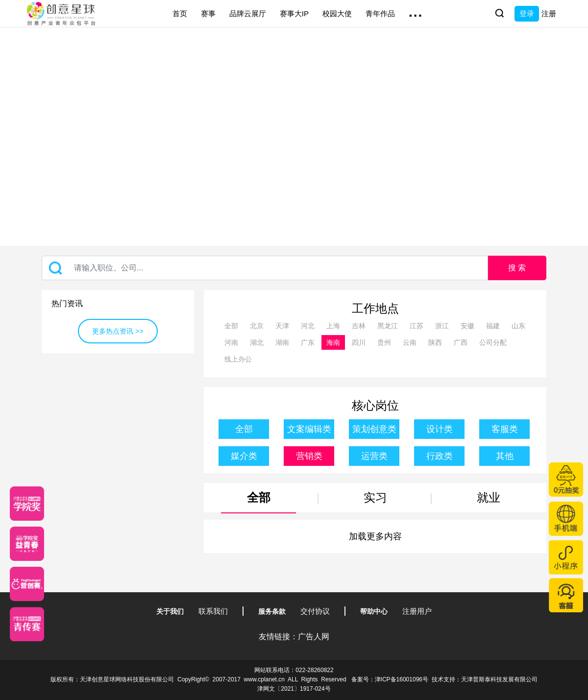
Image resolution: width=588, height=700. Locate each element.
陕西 (435, 342)
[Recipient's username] (265, 268)
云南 (410, 342)
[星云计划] (27, 504)
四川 (359, 342)
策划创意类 (374, 429)
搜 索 (517, 268)
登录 (527, 13)
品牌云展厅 (248, 13)
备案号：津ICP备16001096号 (390, 679)
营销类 (309, 456)
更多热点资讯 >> (118, 331)
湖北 (257, 342)
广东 (308, 342)
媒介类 (244, 456)
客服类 (505, 429)
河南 (231, 342)
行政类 (440, 456)
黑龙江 (388, 326)
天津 (282, 326)
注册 (549, 13)
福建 (493, 326)
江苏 (416, 326)
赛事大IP (294, 13)
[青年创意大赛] (27, 544)
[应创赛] (27, 584)
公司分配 (493, 342)
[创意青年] (27, 624)
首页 (180, 13)
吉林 (359, 326)
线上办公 (238, 359)
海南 (333, 342)
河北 (308, 326)
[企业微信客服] (566, 595)
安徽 (467, 326)
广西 (461, 342)
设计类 (440, 429)
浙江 (442, 326)
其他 (505, 456)
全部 (231, 326)
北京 (257, 326)
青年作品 (380, 13)
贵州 (384, 342)
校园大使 (337, 13)
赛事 (208, 13)
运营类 (374, 456)
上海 (333, 326)
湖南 (282, 342)
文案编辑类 (309, 429)
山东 (518, 326)
